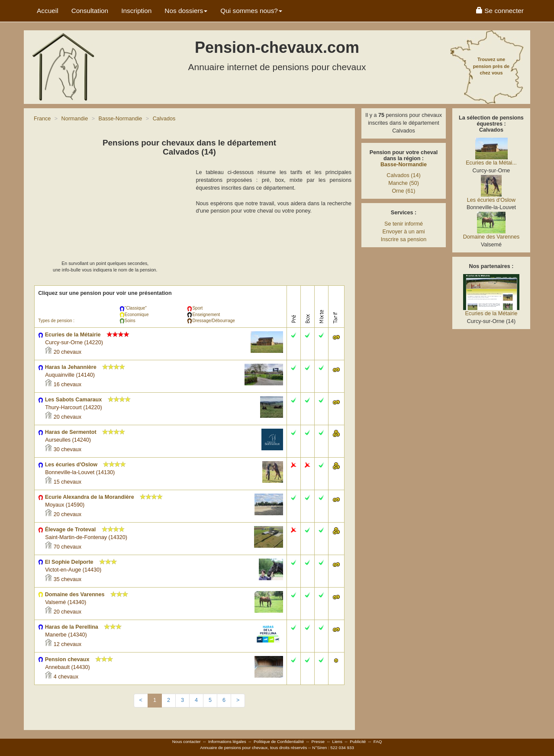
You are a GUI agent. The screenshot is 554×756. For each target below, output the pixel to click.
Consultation (90, 11)
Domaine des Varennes (491, 237)
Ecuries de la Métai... (491, 163)
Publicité (358, 741)
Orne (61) (404, 191)
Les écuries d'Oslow (491, 200)
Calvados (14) (403, 175)
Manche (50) (404, 183)
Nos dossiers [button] (186, 11)
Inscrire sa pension (404, 239)
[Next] (238, 701)
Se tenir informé (404, 224)
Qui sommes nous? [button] (251, 11)
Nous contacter (187, 741)
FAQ (378, 741)
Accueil (48, 11)
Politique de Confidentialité (279, 741)
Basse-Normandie (404, 165)
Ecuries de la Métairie (491, 313)
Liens (337, 741)
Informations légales (227, 741)
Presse (318, 741)
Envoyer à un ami (403, 232)
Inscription (136, 11)
